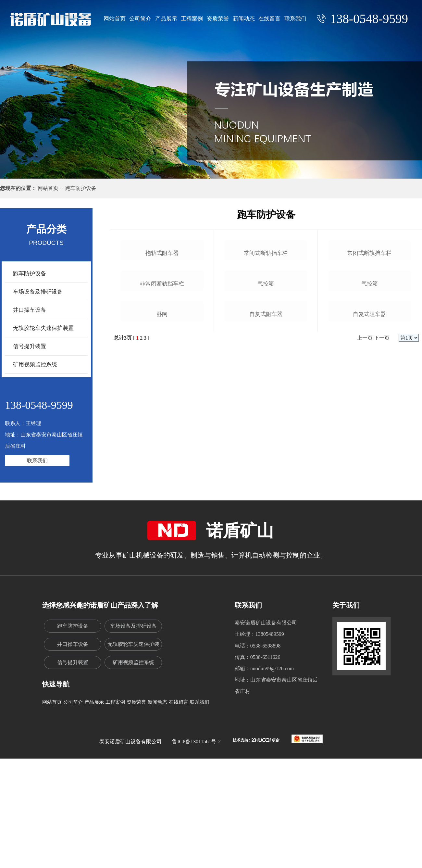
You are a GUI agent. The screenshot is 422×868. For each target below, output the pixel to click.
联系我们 (295, 19)
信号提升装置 (30, 346)
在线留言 (269, 19)
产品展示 (166, 19)
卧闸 (162, 549)
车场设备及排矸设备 (38, 292)
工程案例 (192, 19)
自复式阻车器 (266, 549)
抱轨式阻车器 (162, 331)
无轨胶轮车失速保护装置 (43, 328)
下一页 (382, 573)
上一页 (365, 573)
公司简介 (140, 19)
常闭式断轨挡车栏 (266, 331)
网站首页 (115, 19)
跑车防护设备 (30, 274)
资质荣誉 (218, 19)
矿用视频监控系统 (35, 365)
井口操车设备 (30, 310)
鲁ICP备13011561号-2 (196, 839)
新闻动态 (244, 19)
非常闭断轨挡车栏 (162, 440)
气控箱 (266, 440)
